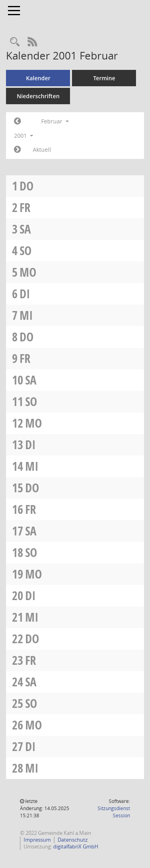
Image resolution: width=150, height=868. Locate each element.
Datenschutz (73, 840)
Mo (28, 272)
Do (27, 186)
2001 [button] (24, 136)
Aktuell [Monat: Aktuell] (42, 150)
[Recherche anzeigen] (15, 42)
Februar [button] (55, 121)
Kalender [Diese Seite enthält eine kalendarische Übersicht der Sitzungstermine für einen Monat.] (38, 78)
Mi (26, 315)
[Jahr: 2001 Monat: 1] (17, 121)
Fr (25, 207)
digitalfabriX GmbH (76, 846)
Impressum (37, 840)
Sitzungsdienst (114, 812)
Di (25, 294)
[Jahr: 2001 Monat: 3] (17, 150)
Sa (25, 229)
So (26, 251)
